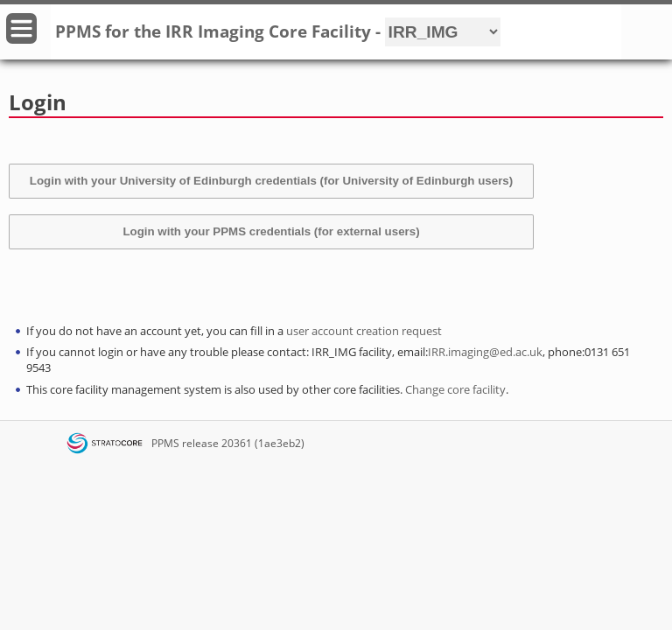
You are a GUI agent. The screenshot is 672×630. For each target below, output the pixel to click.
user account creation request (364, 331)
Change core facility (455, 389)
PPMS (165, 443)
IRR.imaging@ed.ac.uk (485, 352)
